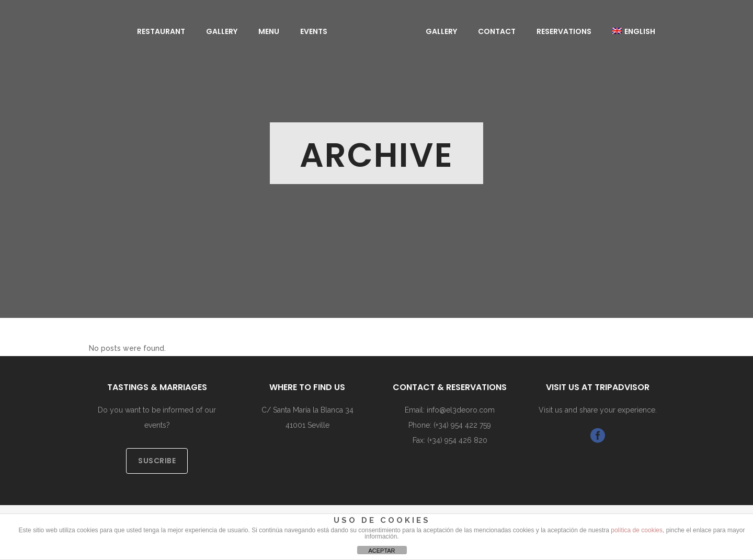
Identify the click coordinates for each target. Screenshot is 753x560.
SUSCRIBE (157, 461)
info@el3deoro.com (461, 410)
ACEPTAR (381, 551)
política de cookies (637, 530)
